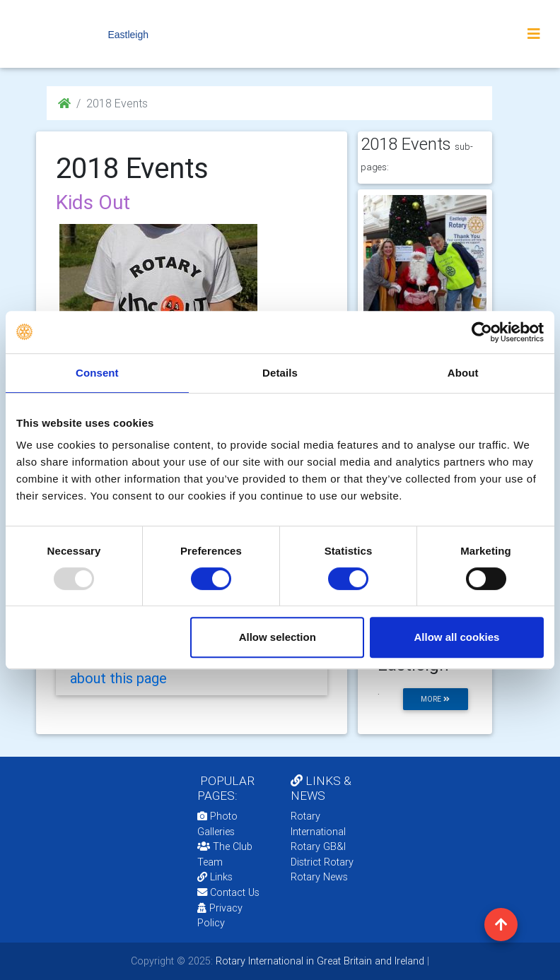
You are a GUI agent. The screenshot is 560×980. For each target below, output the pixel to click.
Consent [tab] (97, 373)
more (435, 699)
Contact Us (228, 892)
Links (215, 877)
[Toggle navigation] (534, 34)
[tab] (192, 669)
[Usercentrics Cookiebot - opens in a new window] (482, 332)
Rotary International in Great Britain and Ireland (319, 961)
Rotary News (319, 877)
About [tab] (463, 373)
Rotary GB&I (318, 846)
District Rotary (322, 862)
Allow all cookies (456, 637)
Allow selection (278, 637)
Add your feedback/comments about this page (177, 669)
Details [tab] (280, 373)
